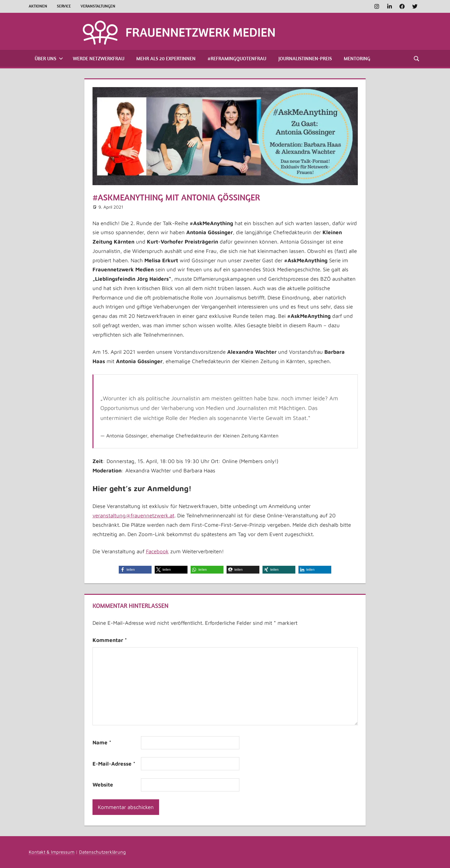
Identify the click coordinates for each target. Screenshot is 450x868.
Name (102, 742)
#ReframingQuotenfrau (237, 58)
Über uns (49, 58)
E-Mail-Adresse (114, 764)
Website (103, 785)
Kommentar (110, 640)
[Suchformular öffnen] (417, 58)
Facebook (157, 551)
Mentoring (357, 58)
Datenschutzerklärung (102, 852)
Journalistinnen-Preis (305, 58)
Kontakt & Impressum (52, 852)
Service (64, 6)
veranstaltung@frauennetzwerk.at (133, 515)
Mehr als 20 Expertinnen (166, 58)
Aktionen (38, 6)
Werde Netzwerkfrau (99, 58)
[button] (135, 570)
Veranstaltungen (98, 6)
